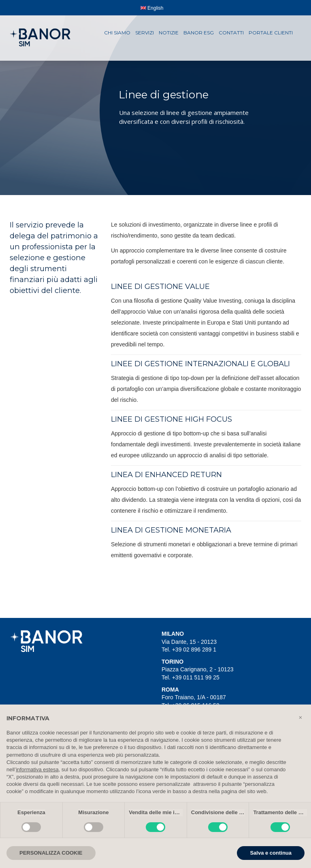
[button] (300, 717)
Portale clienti (271, 33)
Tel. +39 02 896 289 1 (189, 649)
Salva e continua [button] (271, 853)
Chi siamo (117, 33)
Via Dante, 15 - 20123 (189, 642)
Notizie (169, 33)
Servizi (145, 33)
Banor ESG (199, 33)
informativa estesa (37, 769)
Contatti (231, 33)
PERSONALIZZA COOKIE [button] (51, 853)
